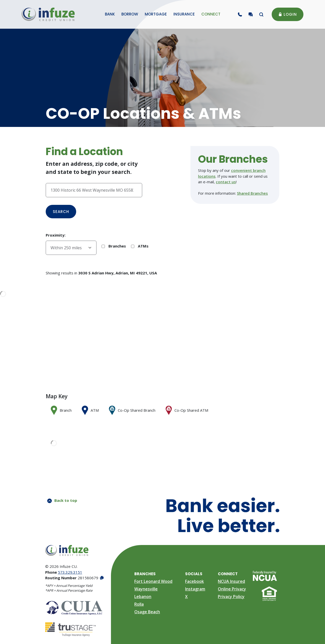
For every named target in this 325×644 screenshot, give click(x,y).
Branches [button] (145, 574)
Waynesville (146, 589)
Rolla (139, 604)
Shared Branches (252, 193)
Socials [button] (194, 574)
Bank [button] (110, 14)
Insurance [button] (184, 14)
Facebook (194, 581)
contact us (226, 182)
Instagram (195, 589)
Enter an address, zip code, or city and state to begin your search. (92, 168)
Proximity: (56, 235)
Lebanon (143, 597)
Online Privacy (232, 589)
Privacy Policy (231, 597)
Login (288, 14)
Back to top (62, 500)
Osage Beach (147, 612)
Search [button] (61, 212)
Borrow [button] (130, 14)
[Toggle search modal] (261, 14)
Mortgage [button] (156, 14)
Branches (114, 246)
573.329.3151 (70, 572)
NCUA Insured (231, 581)
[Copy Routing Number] (101, 578)
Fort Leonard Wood (153, 581)
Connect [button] (211, 14)
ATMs (140, 246)
